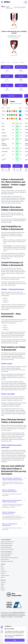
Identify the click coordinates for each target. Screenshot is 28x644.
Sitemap (3, 577)
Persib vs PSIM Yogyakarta (6, 554)
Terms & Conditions (5, 576)
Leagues (3, 584)
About (2, 566)
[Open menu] (26, 2)
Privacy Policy (4, 572)
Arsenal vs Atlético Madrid (6, 545)
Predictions (3, 582)
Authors (3, 568)
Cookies (3, 574)
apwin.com (8, 612)
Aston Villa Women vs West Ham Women (9, 558)
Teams (2, 586)
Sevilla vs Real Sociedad (6, 547)
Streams (3, 588)
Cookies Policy (18, 635)
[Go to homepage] (6, 2)
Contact (3, 570)
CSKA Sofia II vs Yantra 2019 (7, 561)
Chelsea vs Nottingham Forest (7, 542)
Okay (15, 640)
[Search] (23, 2)
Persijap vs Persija (5, 560)
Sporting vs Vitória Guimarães (7, 549)
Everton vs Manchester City (7, 544)
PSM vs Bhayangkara (5, 556)
